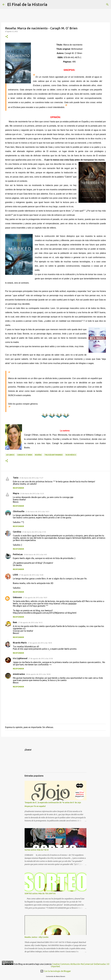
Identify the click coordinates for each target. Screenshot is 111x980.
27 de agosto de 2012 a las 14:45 (31, 575)
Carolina (17, 532)
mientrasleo (19, 674)
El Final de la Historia (27, 4)
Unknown (17, 597)
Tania (16, 478)
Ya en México (71, 455)
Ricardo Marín (20, 643)
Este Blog (18, 964)
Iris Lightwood (20, 658)
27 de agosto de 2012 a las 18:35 (40, 643)
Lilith (15, 575)
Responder (18, 488)
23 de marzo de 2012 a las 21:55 (34, 532)
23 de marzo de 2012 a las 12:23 (32, 493)
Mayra (16, 493)
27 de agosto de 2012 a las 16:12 (30, 622)
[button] (7, 37)
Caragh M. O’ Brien (25, 455)
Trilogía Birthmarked (54, 455)
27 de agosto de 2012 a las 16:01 (35, 597)
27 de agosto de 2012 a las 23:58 (40, 658)
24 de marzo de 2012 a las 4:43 (35, 554)
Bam (15, 622)
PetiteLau (18, 554)
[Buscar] (107, 5)
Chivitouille (19, 511)
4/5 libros (10, 455)
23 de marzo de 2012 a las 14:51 (37, 511)
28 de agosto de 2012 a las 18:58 (38, 674)
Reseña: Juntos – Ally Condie (37, 937)
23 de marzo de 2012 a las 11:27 (31, 478)
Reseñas (38, 455)
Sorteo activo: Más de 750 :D (37, 850)
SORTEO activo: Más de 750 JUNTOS (40, 894)
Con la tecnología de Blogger (56, 971)
